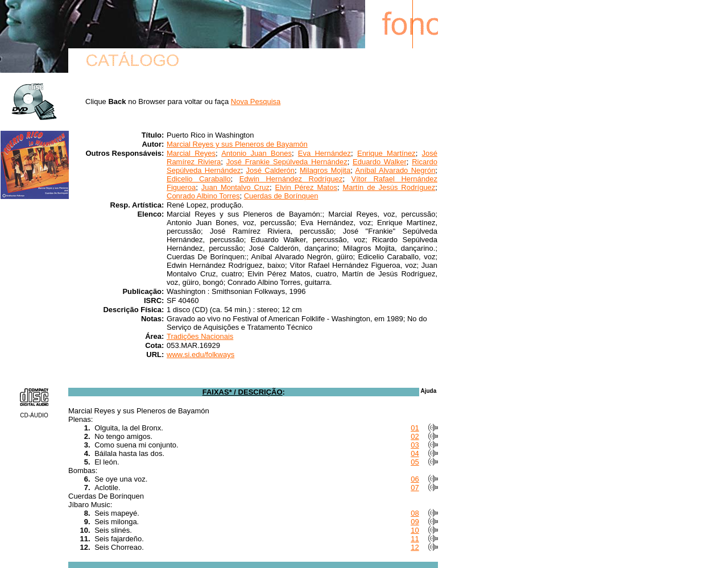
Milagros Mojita (325, 170)
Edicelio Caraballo (199, 179)
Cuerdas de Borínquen (281, 196)
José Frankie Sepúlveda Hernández (287, 162)
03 (415, 445)
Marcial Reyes (191, 153)
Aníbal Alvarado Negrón (396, 170)
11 (415, 539)
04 (415, 453)
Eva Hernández (324, 153)
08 (415, 513)
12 (415, 547)
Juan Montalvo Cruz (235, 187)
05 (415, 462)
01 (415, 428)
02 (415, 436)
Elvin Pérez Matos (306, 187)
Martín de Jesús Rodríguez (389, 187)
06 (415, 479)
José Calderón (270, 170)
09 (415, 522)
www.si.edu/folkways (200, 355)
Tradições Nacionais (200, 336)
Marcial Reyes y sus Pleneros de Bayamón (237, 144)
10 (415, 530)
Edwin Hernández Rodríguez (291, 179)
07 (415, 488)
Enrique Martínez (386, 153)
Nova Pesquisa (256, 101)
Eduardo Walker (380, 162)
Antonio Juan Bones (257, 153)
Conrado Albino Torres (203, 196)
